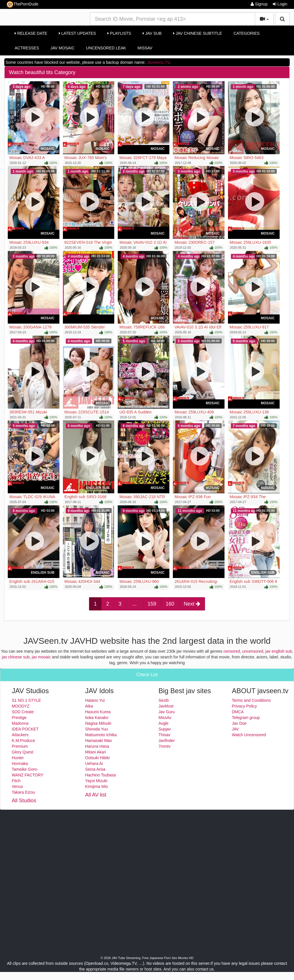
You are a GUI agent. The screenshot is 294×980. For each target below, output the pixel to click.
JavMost (166, 706)
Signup (259, 4)
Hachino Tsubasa (101, 775)
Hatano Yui (95, 700)
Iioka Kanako (97, 718)
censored (232, 651)
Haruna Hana (97, 746)
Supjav (165, 729)
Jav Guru (167, 712)
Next (192, 604)
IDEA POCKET (25, 729)
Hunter (18, 758)
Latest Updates (77, 33)
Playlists (119, 33)
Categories (246, 33)
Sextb (164, 700)
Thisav (164, 735)
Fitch (16, 781)
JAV (236, 729)
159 (152, 604)
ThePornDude (22, 4)
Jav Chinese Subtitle (198, 33)
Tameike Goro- (25, 769)
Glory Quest (23, 752)
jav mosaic (41, 657)
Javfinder (167, 741)
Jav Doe (239, 723)
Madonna (20, 723)
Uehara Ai (94, 763)
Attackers (20, 735)
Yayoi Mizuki (96, 781)
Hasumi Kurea (98, 712)
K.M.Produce (23, 741)
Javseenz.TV (158, 62)
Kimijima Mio (97, 786)
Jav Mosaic (63, 48)
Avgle (164, 723)
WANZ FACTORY (28, 775)
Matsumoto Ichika (101, 735)
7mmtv (165, 746)
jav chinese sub (16, 657)
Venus (17, 786)
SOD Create (23, 712)
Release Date (31, 33)
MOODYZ (21, 706)
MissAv (145, 48)
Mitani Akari (96, 752)
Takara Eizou (23, 792)
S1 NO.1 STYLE (26, 700)
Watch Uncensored (249, 735)
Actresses (27, 48)
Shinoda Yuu (97, 729)
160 (170, 604)
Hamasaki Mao (99, 741)
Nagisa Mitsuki (98, 723)
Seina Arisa (95, 769)
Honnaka (20, 763)
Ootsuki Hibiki (98, 758)
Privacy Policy (244, 706)
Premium (20, 746)
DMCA (238, 712)
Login (280, 4)
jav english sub (279, 651)
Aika (89, 706)
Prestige (19, 718)
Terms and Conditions (251, 700)
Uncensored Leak (106, 48)
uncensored (253, 651)
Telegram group (246, 718)
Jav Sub (152, 33)
